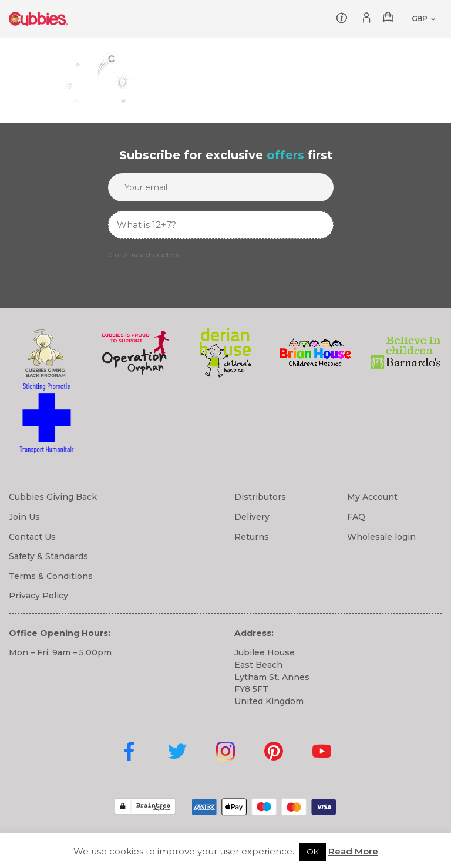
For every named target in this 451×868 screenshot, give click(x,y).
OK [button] (313, 852)
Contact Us (32, 537)
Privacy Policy (38, 596)
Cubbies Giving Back (53, 497)
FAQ (356, 517)
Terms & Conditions (51, 576)
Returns (252, 537)
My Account (372, 497)
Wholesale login (381, 537)
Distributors (260, 497)
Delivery (252, 517)
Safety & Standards (48, 556)
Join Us (24, 517)
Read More (353, 851)
